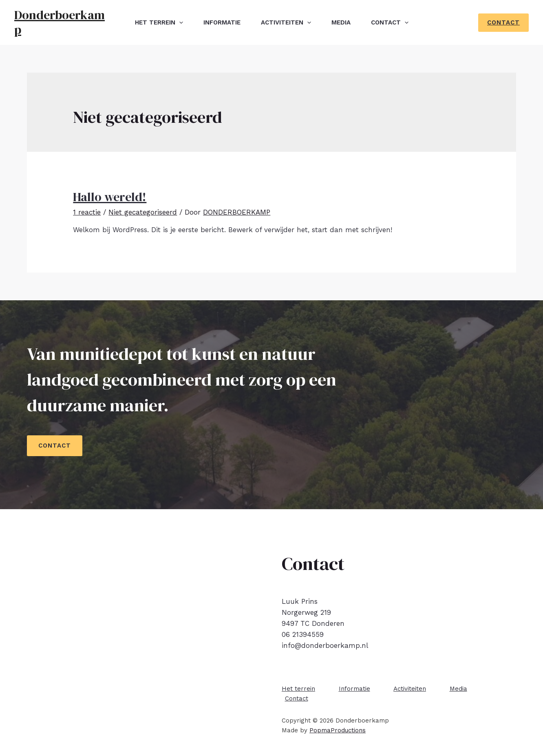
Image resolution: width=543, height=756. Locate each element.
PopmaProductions (338, 730)
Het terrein (159, 22)
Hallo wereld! (110, 197)
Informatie (222, 22)
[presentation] (179, 22)
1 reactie (87, 212)
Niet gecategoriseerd (143, 212)
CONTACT (55, 446)
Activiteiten (286, 22)
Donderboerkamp (60, 22)
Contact (390, 22)
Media (341, 22)
